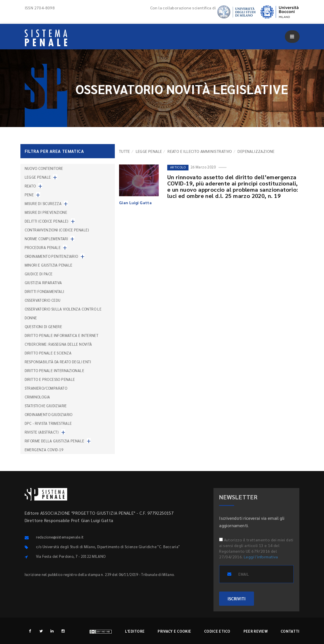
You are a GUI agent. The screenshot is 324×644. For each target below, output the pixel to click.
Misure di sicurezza (43, 203)
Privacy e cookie (174, 631)
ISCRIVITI (237, 598)
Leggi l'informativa (261, 557)
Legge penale (149, 151)
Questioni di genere (44, 327)
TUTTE (125, 151)
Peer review (256, 631)
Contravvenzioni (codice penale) (57, 230)
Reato (30, 186)
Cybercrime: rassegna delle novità (58, 344)
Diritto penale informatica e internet (62, 335)
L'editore (135, 631)
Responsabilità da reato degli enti (58, 362)
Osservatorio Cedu (43, 300)
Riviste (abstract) (42, 432)
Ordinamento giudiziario (49, 414)
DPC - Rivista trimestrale (48, 423)
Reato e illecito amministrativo (200, 151)
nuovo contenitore (44, 168)
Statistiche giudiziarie (46, 406)
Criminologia (37, 397)
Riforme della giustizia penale (55, 441)
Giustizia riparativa (43, 283)
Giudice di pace (39, 274)
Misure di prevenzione (46, 212)
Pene (29, 195)
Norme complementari (46, 239)
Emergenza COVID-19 (44, 450)
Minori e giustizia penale (49, 265)
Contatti (290, 631)
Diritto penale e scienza (48, 353)
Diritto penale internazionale (55, 370)
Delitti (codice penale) (47, 221)
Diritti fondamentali (45, 291)
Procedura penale (43, 247)
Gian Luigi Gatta (135, 202)
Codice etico (217, 631)
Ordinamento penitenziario (51, 256)
